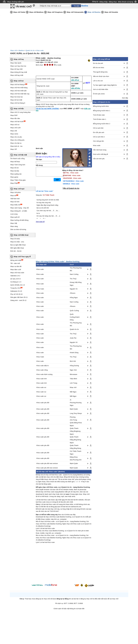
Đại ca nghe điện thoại (18, 245)
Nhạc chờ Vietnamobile (75, 12)
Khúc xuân (40, 50)
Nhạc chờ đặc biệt (20, 155)
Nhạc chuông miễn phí (16, 2)
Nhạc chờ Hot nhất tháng (19, 88)
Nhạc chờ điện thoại (21, 235)
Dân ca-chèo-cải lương (18, 229)
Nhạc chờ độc (19, 109)
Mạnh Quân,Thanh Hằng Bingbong (75, 428)
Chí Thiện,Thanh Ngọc (76, 453)
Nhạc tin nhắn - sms (17, 242)
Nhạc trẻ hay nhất (16, 69)
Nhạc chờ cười (15, 128)
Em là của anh (98, 63)
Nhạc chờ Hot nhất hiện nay (20, 94)
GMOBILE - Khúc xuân (71, 184)
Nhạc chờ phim (16, 192)
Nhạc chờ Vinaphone (55, 12)
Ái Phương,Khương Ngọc (76, 403)
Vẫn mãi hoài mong (100, 150)
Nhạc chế (14, 131)
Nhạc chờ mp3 (19, 189)
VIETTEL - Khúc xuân (71, 173)
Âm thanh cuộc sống (18, 159)
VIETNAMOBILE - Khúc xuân (73, 181)
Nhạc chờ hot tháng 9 (18, 85)
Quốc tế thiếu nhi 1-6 (18, 285)
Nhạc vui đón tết (16, 266)
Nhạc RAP (14, 115)
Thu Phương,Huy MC (76, 269)
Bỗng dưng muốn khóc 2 (102, 124)
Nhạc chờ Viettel (19, 12)
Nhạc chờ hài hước (17, 122)
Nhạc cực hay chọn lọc (18, 66)
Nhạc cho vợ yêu (16, 137)
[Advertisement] (64, 564)
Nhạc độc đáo (15, 118)
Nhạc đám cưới (16, 270)
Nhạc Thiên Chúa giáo (18, 180)
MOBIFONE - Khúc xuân (72, 175)
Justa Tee (73, 338)
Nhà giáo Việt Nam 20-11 (19, 297)
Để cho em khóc (99, 68)
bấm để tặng (76, 88)
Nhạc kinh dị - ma (16, 146)
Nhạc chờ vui (15, 125)
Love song (14, 214)
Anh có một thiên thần (101, 89)
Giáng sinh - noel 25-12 (18, 300)
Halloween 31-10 (16, 291)
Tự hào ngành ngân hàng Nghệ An (105, 85)
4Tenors (73, 293)
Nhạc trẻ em (15, 168)
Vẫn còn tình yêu (99, 159)
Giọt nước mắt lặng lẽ (101, 154)
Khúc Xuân (40, 289)
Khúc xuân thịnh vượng (44, 374)
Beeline (21, 50)
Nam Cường (74, 274)
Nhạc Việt (14, 223)
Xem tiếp (125, 98)
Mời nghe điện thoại (17, 248)
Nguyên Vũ (74, 289)
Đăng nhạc (113, 2)
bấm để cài (75, 80)
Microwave (74, 374)
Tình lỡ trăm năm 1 (100, 119)
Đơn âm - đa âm (16, 251)
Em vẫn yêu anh (99, 132)
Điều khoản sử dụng (126, 2)
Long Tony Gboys (76, 413)
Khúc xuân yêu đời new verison (47, 463)
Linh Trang (74, 383)
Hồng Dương (74, 366)
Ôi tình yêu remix (99, 94)
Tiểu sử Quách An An (71, 188)
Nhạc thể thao (15, 162)
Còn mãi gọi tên (99, 141)
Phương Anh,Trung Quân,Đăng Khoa (76, 420)
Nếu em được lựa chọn (101, 76)
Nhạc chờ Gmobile (111, 12)
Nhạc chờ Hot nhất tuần (19, 91)
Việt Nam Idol (15, 199)
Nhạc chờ (14, 50)
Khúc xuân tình (42, 379)
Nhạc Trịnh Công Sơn (18, 165)
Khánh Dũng (74, 353)
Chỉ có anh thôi (98, 128)
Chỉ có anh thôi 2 (99, 137)
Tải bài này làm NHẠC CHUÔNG (47, 109)
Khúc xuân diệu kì (43, 366)
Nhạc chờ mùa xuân (17, 273)
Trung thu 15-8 (15, 288)
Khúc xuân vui (41, 387)
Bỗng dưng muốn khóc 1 (102, 111)
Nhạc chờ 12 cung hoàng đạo (20, 112)
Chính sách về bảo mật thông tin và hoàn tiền (69, 609)
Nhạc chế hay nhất (17, 75)
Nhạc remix (14, 134)
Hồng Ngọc (74, 298)
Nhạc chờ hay (19, 59)
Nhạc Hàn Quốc (16, 63)
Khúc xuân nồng (42, 370)
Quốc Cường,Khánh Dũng (75, 317)
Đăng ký (95, 2)
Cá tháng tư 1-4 (16, 282)
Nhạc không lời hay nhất (19, 72)
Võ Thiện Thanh (49, 195)
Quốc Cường (74, 311)
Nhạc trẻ (13, 196)
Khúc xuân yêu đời (43, 403)
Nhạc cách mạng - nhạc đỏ (20, 208)
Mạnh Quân (74, 409)
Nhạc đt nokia (15, 239)
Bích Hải (73, 361)
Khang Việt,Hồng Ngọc (76, 284)
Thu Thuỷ (73, 279)
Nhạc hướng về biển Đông (19, 220)
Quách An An (30, 50)
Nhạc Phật (14, 183)
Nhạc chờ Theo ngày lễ (22, 257)
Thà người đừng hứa (100, 72)
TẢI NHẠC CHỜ (24, 7)
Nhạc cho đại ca (16, 143)
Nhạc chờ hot (19, 81)
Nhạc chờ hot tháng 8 (18, 103)
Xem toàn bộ (40, 222)
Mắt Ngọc (73, 392)
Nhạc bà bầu (15, 171)
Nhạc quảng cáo (16, 174)
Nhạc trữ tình (15, 202)
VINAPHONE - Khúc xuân (72, 178)
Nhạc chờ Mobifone (36, 12)
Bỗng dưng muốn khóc (101, 106)
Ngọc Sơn (73, 370)
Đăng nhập (104, 2)
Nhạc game (14, 177)
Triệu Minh (74, 379)
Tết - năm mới (15, 263)
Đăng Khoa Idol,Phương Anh (76, 458)
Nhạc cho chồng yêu (17, 140)
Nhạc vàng (14, 226)
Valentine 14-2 (15, 276)
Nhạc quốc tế (15, 217)
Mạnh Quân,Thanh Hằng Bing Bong (75, 437)
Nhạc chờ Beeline (94, 12)
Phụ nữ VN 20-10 (16, 294)
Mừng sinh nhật (16, 260)
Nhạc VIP (14, 149)
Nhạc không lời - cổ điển (19, 211)
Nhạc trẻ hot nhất (16, 100)
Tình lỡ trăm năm (99, 115)
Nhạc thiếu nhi (15, 205)
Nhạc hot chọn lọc (17, 97)
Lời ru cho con (98, 81)
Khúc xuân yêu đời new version (47, 468)
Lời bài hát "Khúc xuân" (45, 191)
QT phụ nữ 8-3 (16, 279)
